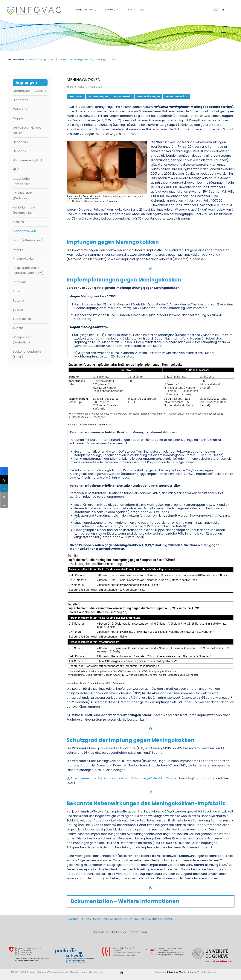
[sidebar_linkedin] (4, 488)
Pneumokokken (24, 259)
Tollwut (18, 310)
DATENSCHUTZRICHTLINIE (144, 919)
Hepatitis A (21, 142)
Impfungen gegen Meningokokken (113, 242)
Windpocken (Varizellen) (22, 340)
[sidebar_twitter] (4, 480)
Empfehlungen (98, 96)
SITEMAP (88, 919)
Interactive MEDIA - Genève (182, 972)
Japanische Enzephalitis (21, 181)
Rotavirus (20, 282)
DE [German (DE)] (216, 10)
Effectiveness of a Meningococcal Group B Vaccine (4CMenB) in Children (125, 778)
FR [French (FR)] (223, 10)
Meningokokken (24, 231)
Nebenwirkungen (149, 96)
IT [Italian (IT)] (230, 10)
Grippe (18, 118)
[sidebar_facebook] (4, 471)
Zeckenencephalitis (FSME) (27, 354)
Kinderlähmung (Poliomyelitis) (24, 210)
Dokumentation (177, 96)
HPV (16, 169)
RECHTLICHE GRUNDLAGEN (111, 919)
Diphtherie (20, 100)
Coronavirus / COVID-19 (30, 91)
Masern (18, 222)
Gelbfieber (21, 109)
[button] (151, 901)
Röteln (17, 291)
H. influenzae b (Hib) (27, 160)
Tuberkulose (22, 319)
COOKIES (167, 919)
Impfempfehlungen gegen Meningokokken (124, 280)
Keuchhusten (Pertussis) (22, 196)
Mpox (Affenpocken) (28, 240)
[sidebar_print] (4, 504)
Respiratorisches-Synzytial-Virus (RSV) (28, 270)
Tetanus (19, 300)
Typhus (18, 328)
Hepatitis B (21, 151)
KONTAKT (75, 919)
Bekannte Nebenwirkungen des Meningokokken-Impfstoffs (146, 803)
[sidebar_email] (4, 496)
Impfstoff (76, 96)
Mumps (18, 249)
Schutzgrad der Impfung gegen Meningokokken (131, 740)
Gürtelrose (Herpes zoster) (27, 130)
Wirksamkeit (123, 96)
